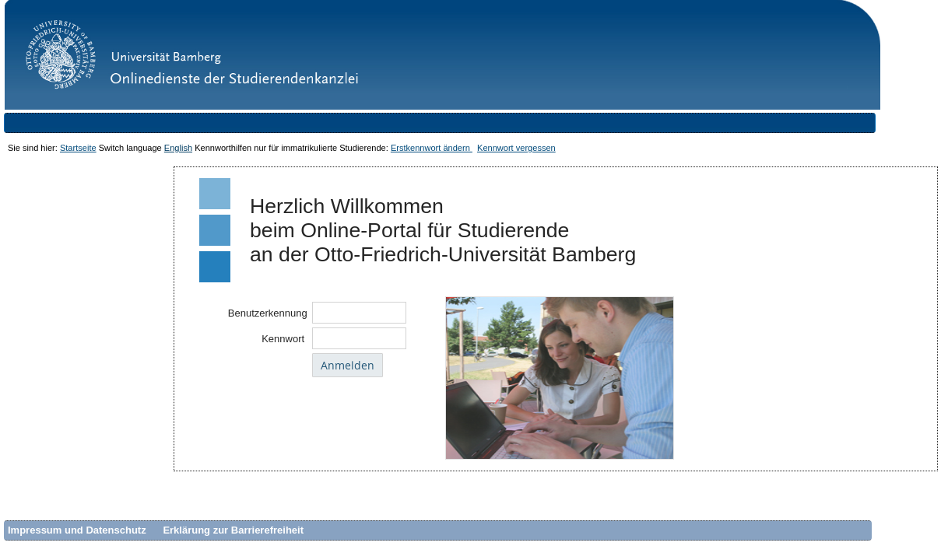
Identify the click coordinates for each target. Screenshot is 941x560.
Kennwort (284, 339)
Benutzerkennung (268, 313)
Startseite (78, 148)
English (178, 148)
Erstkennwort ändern (432, 148)
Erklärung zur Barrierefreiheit (233, 530)
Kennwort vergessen (516, 148)
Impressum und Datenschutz (77, 530)
